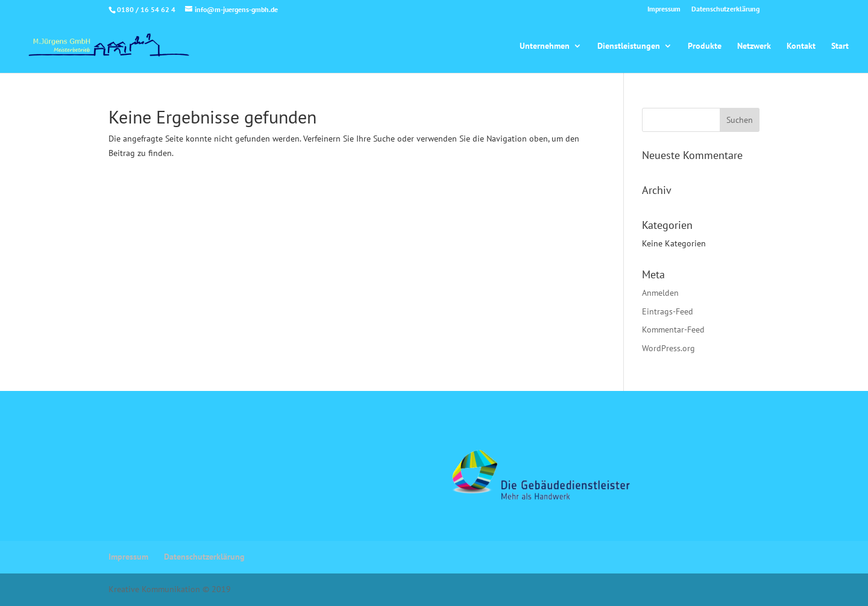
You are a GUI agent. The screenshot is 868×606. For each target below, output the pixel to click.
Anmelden (660, 293)
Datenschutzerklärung (725, 9)
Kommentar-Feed (673, 330)
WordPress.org (668, 348)
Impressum (664, 9)
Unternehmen (545, 46)
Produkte (705, 46)
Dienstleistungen (629, 46)
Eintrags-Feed (668, 311)
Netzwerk (754, 46)
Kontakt (801, 46)
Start (840, 46)
